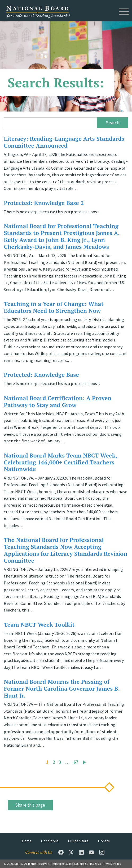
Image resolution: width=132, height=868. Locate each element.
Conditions (50, 841)
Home (27, 841)
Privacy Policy (112, 864)
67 (76, 762)
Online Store (78, 841)
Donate (104, 841)
